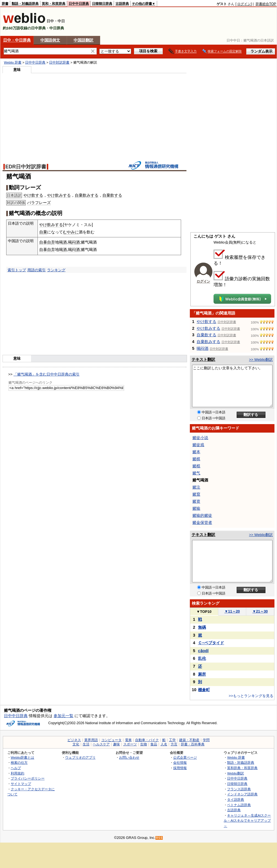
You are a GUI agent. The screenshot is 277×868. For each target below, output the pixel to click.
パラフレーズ (39, 203)
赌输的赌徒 (202, 515)
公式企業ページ (185, 757)
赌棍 (196, 466)
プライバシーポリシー (28, 778)
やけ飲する (33, 195)
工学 (172, 740)
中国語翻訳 (83, 40)
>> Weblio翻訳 (261, 360)
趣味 (116, 744)
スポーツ (130, 744)
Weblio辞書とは (22, 757)
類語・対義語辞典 (25, 4)
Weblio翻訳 (235, 773)
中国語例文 (50, 40)
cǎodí (203, 651)
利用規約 (17, 773)
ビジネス (74, 740)
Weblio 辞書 (13, 62)
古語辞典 (122, 4)
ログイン (244, 4)
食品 (154, 744)
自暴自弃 (47, 242)
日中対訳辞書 (59, 62)
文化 (76, 744)
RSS (159, 838)
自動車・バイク (147, 740)
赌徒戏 (198, 445)
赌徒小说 (200, 438)
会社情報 (180, 762)
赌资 (196, 501)
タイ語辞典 (236, 799)
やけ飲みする (59, 195)
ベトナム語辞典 (239, 805)
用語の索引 (37, 270)
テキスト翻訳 (203, 359)
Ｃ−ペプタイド (211, 643)
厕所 (202, 674)
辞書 (5, 4)
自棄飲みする (87, 195)
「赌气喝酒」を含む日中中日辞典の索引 (47, 374)
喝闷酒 (74, 242)
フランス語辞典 (239, 789)
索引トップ (17, 270)
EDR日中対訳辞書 (26, 167)
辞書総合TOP (266, 4)
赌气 (196, 473)
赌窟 (196, 494)
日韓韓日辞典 (102, 4)
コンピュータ (111, 740)
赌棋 (196, 459)
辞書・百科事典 (193, 744)
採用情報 (180, 768)
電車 (128, 740)
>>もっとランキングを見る (251, 696)
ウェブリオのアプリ (80, 757)
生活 (86, 744)
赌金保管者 (202, 522)
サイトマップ (21, 784)
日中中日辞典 (79, 4)
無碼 (202, 627)
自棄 (43, 232)
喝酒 (63, 242)
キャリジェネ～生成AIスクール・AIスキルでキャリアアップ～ (247, 821)
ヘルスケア (101, 744)
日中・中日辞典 (17, 40)
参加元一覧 (63, 716)
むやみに (71, 232)
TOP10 (204, 612)
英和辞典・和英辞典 (242, 768)
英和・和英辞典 (54, 4)
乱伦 (202, 658)
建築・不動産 (189, 740)
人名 (164, 744)
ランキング (56, 270)
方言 (174, 744)
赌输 (196, 508)
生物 (144, 744)
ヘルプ (16, 768)
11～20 (232, 611)
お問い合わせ (129, 757)
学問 (206, 740)
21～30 (260, 611)
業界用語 (91, 740)
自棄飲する (112, 195)
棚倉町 (204, 690)
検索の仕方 (19, 762)
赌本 (196, 452)
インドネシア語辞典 (242, 794)
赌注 (196, 487)
